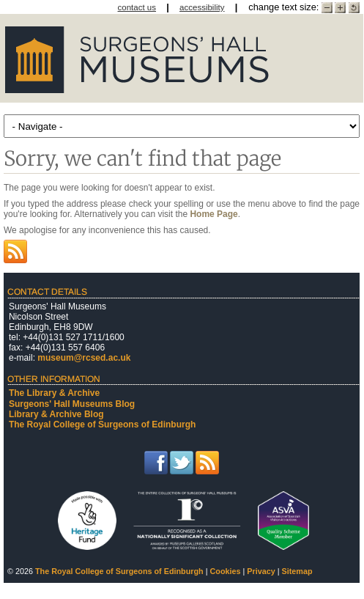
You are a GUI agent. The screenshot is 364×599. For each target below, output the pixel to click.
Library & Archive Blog (56, 414)
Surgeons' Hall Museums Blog (72, 404)
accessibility (202, 7)
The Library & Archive (54, 393)
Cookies (226, 571)
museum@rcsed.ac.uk (84, 358)
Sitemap (297, 571)
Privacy (261, 571)
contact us (137, 7)
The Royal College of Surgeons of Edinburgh (102, 425)
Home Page (213, 214)
